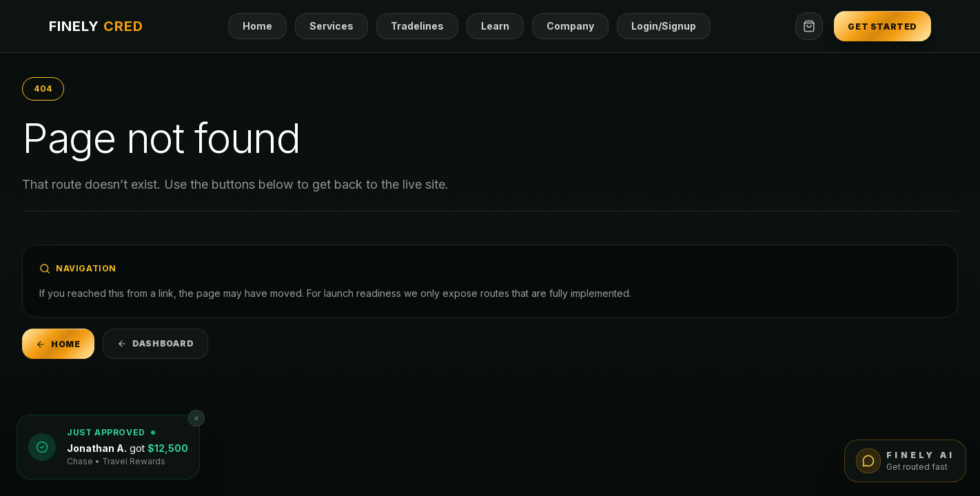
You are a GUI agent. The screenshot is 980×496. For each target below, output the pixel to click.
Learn (495, 26)
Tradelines (417, 26)
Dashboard (155, 343)
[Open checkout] (809, 26)
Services (331, 26)
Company (570, 26)
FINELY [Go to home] (96, 26)
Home (257, 26)
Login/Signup (664, 26)
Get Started (882, 27)
